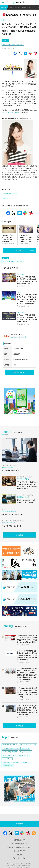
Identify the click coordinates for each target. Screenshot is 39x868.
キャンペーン (7, 20)
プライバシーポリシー (20, 858)
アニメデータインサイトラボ (28, 745)
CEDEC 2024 (25, 748)
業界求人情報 (26, 7)
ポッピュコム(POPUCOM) (10, 752)
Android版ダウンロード (9, 194)
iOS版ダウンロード (8, 198)
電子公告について (20, 851)
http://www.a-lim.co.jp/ (18, 337)
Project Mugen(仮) (26, 752)
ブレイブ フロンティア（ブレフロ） (13, 44)
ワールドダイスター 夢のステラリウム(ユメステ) (16, 762)
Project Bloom (7, 759)
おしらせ (20, 854)
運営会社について (20, 840)
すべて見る (20, 251)
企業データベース (14, 7)
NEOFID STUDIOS (8, 766)
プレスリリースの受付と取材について (19, 847)
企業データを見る (19, 372)
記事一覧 (4, 7)
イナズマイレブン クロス (10, 745)
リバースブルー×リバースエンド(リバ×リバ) (15, 755)
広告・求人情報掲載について (20, 844)
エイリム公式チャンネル (11, 112)
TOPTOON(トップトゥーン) (11, 748)
